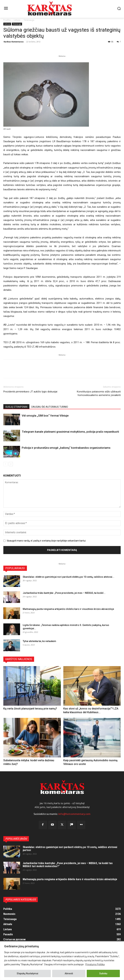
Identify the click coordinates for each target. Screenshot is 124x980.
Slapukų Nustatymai (27, 973)
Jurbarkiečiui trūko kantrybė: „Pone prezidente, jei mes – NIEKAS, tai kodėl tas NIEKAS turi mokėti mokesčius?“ (68, 865)
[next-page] (11, 464)
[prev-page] (5, 464)
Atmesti (69, 973)
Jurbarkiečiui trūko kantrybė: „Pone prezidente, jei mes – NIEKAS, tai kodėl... (64, 593)
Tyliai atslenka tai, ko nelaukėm (39, 641)
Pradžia (7, 20)
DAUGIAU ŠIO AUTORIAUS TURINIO (50, 407)
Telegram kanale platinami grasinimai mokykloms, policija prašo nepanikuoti (70, 432)
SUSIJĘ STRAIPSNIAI (16, 407)
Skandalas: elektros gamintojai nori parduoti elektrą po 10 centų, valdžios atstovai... (69, 577)
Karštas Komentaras (14, 42)
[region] (62, 961)
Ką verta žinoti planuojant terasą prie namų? (30, 709)
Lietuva (17, 20)
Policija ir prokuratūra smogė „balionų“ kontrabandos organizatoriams (66, 448)
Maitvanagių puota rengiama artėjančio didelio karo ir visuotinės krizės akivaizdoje (68, 609)
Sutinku (103, 973)
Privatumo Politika (95, 964)
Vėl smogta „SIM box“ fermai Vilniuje (45, 416)
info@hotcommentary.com (74, 814)
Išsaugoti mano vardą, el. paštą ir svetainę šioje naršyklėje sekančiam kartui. (46, 541)
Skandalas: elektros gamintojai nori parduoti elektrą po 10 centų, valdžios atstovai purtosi (70, 849)
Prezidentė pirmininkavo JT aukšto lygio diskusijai (30, 392)
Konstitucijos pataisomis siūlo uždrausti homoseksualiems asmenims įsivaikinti (99, 393)
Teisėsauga (29, 20)
